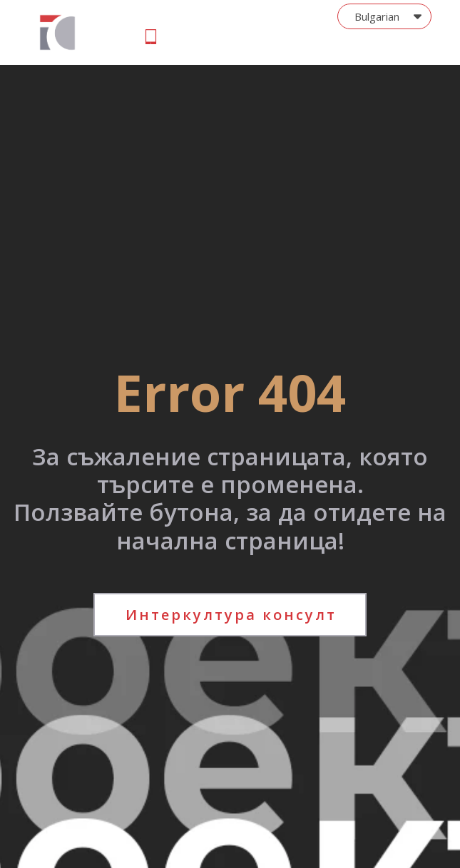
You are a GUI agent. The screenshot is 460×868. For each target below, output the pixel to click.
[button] (384, 16)
